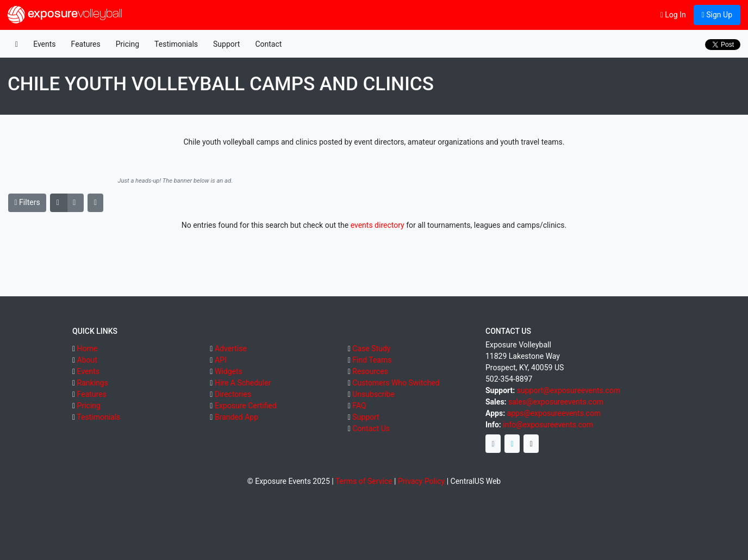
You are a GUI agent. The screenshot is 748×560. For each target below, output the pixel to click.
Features (86, 44)
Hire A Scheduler (243, 383)
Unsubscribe (373, 394)
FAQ (359, 406)
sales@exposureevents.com (556, 402)
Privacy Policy (421, 481)
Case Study (371, 349)
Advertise (231, 349)
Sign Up (717, 15)
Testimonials (176, 44)
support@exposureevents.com (569, 390)
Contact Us (371, 428)
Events (44, 44)
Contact (268, 44)
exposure (65, 15)
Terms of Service (364, 481)
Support (226, 44)
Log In (673, 15)
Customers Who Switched (396, 383)
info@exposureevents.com (548, 425)
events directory (378, 225)
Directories (233, 394)
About (87, 360)
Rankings (93, 383)
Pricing (127, 44)
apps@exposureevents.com (554, 413)
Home (88, 349)
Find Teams (372, 360)
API (221, 360)
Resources (370, 371)
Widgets (229, 371)
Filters (27, 202)
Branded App (236, 417)
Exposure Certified (246, 406)
